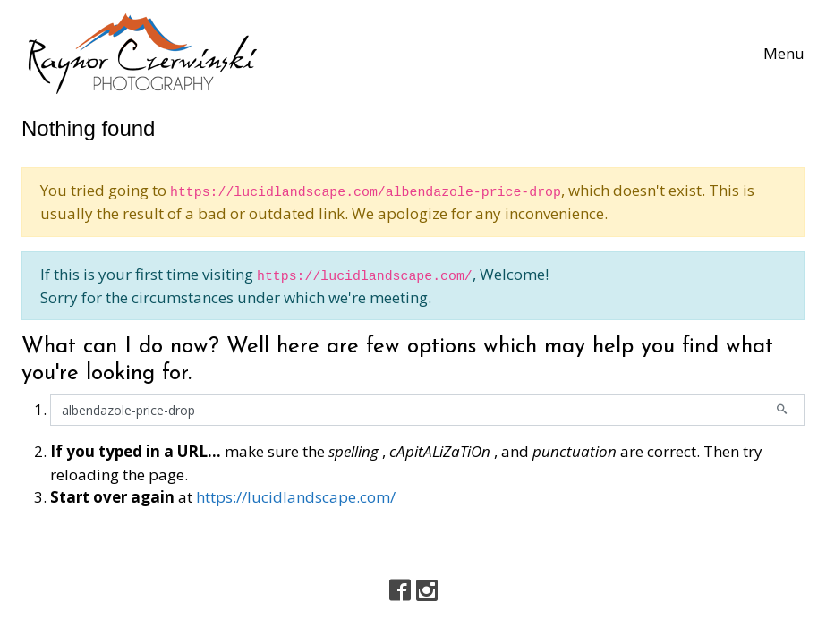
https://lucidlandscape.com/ (296, 497)
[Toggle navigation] (784, 54)
